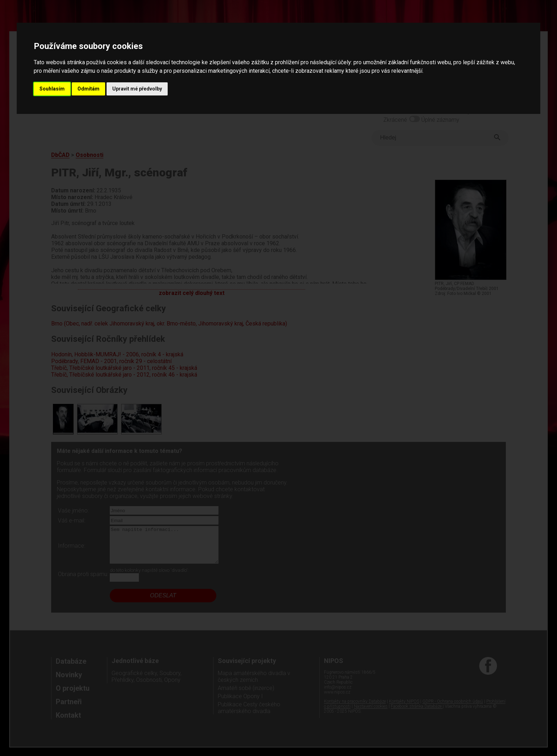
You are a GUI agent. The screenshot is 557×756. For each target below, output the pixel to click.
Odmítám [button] (88, 89)
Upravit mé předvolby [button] (137, 89)
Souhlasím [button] (52, 89)
